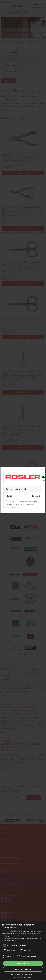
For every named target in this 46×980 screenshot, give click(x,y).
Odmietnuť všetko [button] (23, 969)
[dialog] (23, 950)
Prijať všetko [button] (23, 963)
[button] (23, 974)
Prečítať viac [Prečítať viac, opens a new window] (12, 941)
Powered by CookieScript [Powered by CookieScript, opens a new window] (23, 977)
